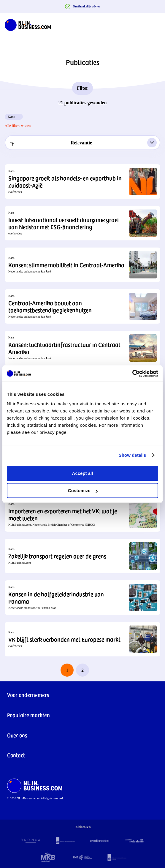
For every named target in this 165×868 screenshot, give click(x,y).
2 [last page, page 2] (82, 670)
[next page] (98, 670)
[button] (82, 182)
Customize (83, 490)
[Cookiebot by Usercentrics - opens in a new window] (132, 374)
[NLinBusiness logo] (28, 24)
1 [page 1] (67, 670)
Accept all (83, 473)
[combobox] (82, 143)
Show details (133, 455)
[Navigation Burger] (156, 24)
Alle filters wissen (18, 126)
